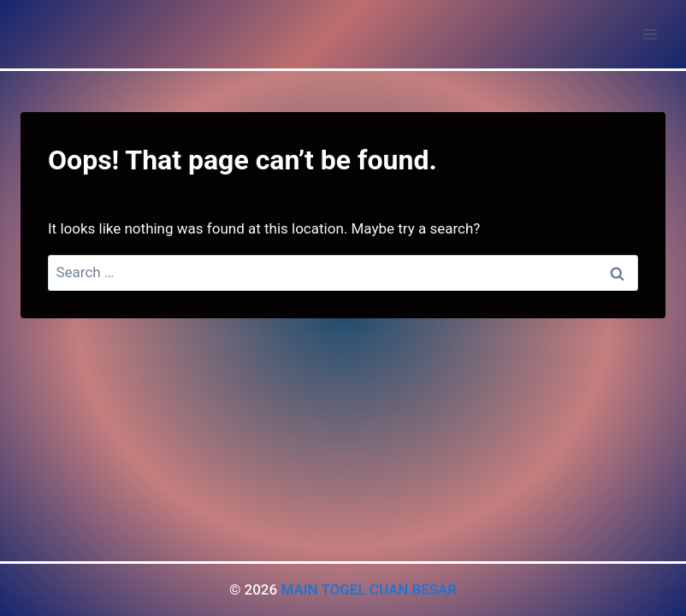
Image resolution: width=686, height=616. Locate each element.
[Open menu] (650, 34)
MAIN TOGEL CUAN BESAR (369, 589)
